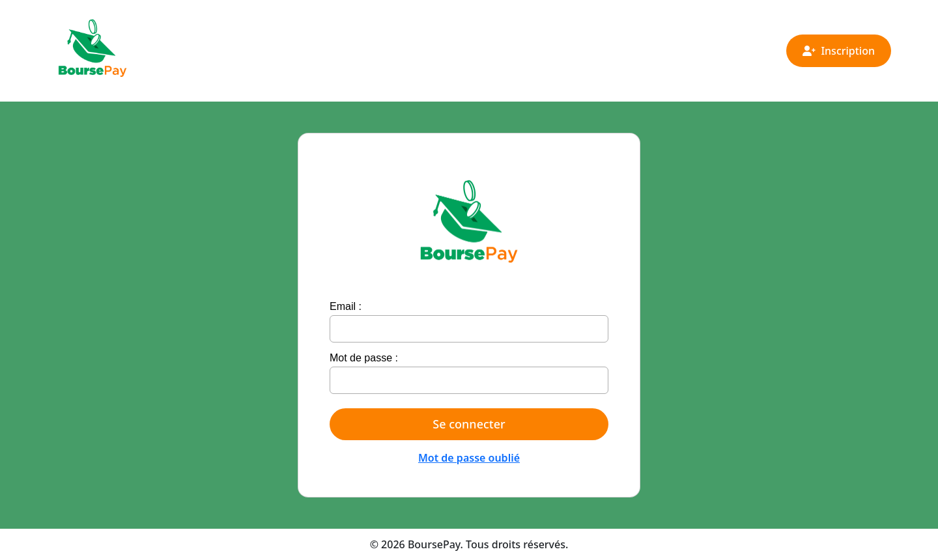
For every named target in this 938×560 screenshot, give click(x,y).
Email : (346, 306)
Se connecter (469, 424)
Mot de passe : (364, 358)
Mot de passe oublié (469, 458)
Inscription (839, 51)
